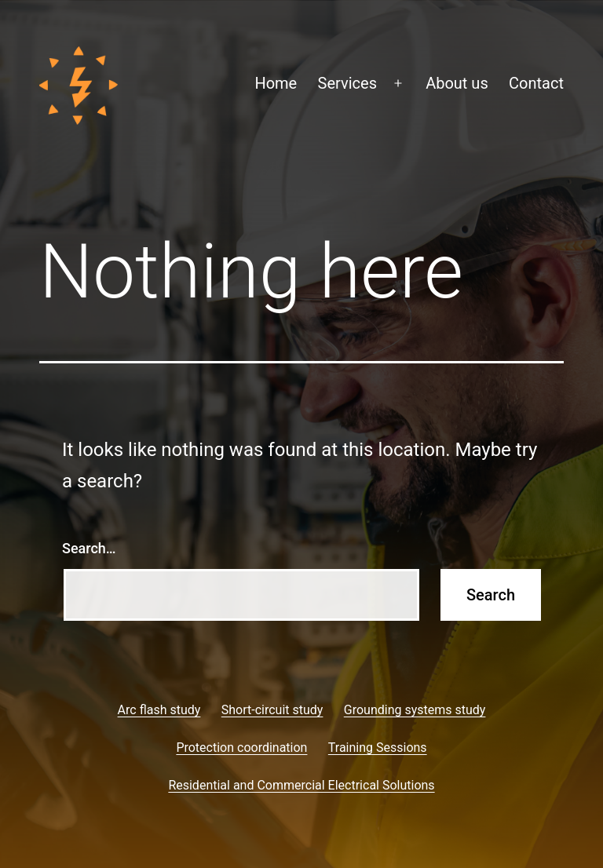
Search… (89, 548)
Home (276, 83)
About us (457, 83)
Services (347, 83)
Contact (536, 83)
